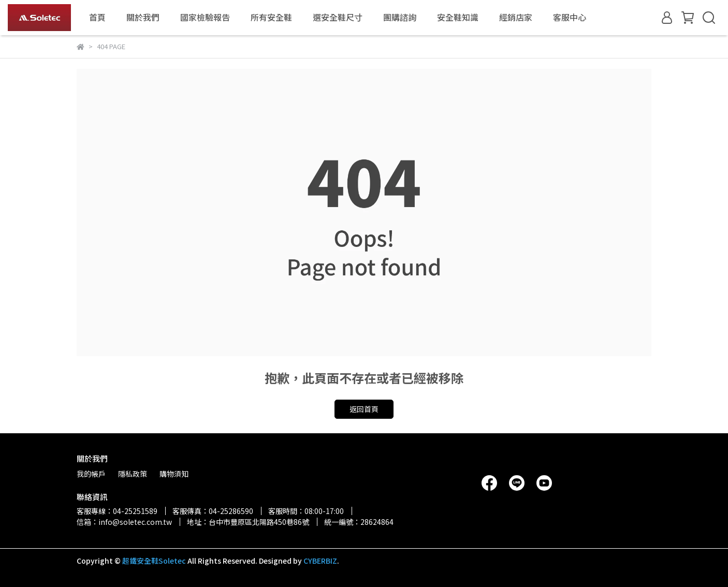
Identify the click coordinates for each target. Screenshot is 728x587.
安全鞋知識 (458, 17)
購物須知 (174, 474)
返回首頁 (364, 409)
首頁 (97, 17)
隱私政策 (133, 474)
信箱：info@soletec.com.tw (124, 522)
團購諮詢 (400, 17)
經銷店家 (516, 17)
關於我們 (143, 17)
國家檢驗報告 (205, 17)
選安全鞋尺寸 (338, 17)
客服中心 (570, 17)
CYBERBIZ (320, 561)
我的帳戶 (91, 474)
